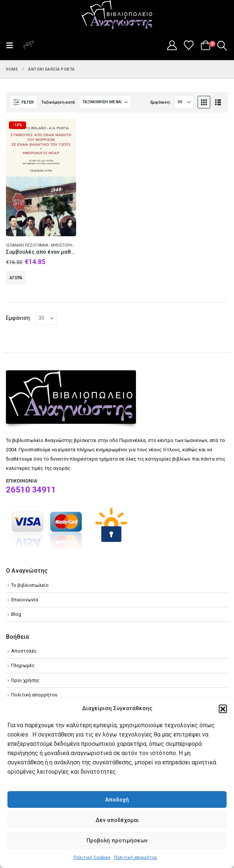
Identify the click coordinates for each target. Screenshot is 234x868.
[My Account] (172, 45)
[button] (223, 709)
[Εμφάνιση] (184, 102)
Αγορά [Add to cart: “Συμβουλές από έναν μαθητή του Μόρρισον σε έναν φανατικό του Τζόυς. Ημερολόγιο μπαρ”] (16, 278)
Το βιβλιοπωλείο (30, 585)
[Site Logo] (117, 15)
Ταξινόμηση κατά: (58, 102)
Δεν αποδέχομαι (117, 820)
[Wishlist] (189, 45)
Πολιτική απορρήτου (136, 858)
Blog (16, 614)
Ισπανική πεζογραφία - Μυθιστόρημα (42, 245)
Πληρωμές (23, 665)
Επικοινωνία (25, 600)
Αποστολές (24, 651)
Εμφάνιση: (161, 102)
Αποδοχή (117, 800)
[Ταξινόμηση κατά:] (105, 102)
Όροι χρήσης (25, 680)
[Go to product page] (41, 177)
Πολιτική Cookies (92, 858)
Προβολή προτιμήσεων (117, 841)
